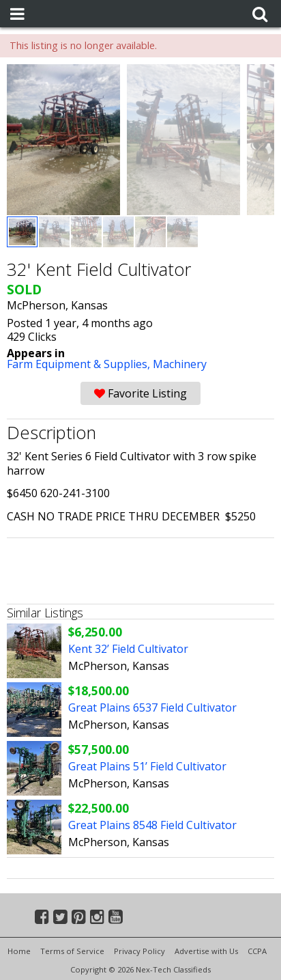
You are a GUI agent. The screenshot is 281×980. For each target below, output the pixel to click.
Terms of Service (72, 951)
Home (19, 951)
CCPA (257, 951)
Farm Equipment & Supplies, (80, 364)
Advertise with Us (206, 951)
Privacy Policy (139, 951)
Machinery (180, 364)
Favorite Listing (140, 393)
